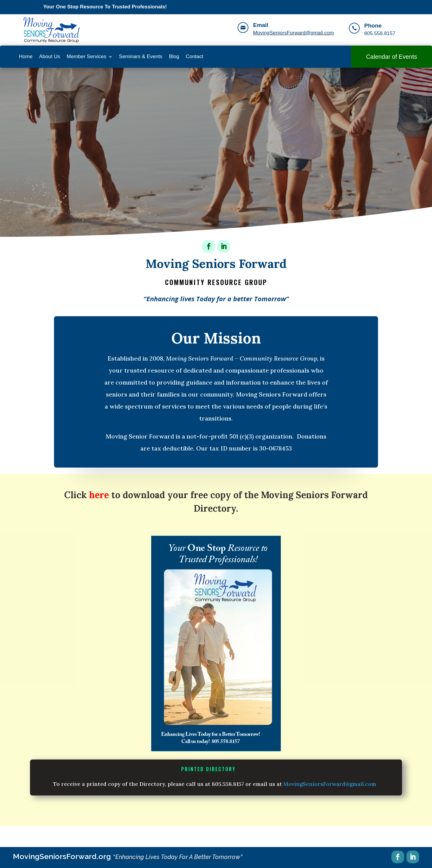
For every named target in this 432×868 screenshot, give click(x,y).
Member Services (86, 56)
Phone (373, 26)
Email (261, 25)
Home (26, 56)
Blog (174, 56)
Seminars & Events (141, 56)
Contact (195, 56)
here (99, 495)
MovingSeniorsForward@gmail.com (293, 33)
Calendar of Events (391, 57)
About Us (49, 56)
